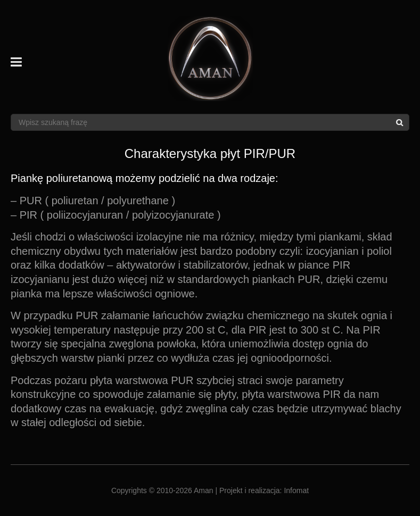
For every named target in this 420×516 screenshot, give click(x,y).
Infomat (296, 490)
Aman (204, 490)
